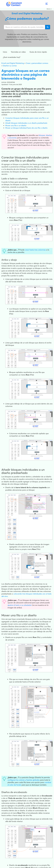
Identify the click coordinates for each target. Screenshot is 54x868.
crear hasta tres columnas (35, 250)
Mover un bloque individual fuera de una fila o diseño (26, 128)
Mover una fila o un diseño (16, 126)
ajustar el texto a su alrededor (20, 605)
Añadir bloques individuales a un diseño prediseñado (26, 123)
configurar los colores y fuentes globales (24, 780)
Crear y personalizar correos (37, 63)
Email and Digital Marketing (13, 63)
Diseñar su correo (10, 66)
